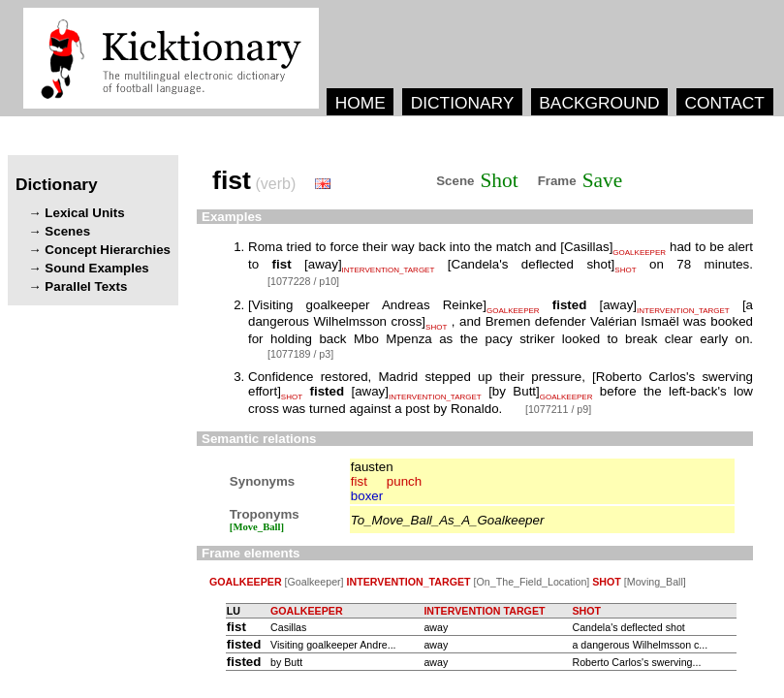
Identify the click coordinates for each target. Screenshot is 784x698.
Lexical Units (84, 213)
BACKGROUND (599, 103)
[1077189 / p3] (300, 354)
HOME (361, 103)
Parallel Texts (86, 286)
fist (359, 481)
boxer (367, 496)
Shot (500, 180)
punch (404, 481)
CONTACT (724, 103)
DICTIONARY (463, 103)
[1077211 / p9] (558, 409)
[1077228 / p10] (303, 281)
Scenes (67, 231)
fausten (372, 467)
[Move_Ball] (257, 527)
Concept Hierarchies (108, 250)
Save (602, 180)
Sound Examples (96, 268)
